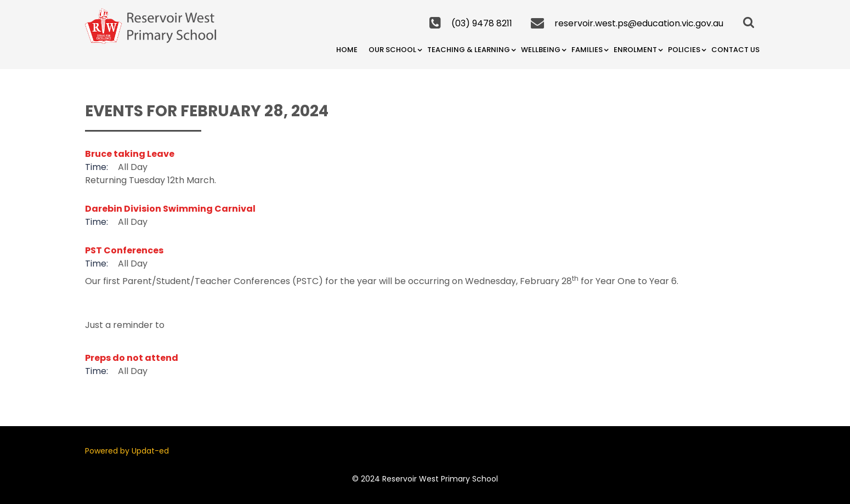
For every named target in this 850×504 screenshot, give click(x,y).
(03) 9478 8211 (482, 23)
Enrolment (635, 50)
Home (347, 50)
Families (587, 50)
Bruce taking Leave (130, 154)
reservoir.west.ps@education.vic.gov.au (639, 23)
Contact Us (735, 50)
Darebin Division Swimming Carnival (170, 209)
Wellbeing (541, 50)
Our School (392, 50)
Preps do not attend (132, 358)
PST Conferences (124, 250)
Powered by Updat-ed (127, 451)
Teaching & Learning (469, 50)
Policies (684, 50)
